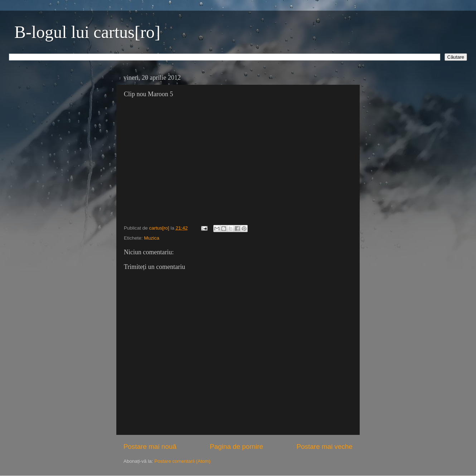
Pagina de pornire (236, 446)
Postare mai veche (325, 446)
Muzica (152, 238)
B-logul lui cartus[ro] (87, 32)
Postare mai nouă (150, 446)
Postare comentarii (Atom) (182, 461)
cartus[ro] (160, 228)
